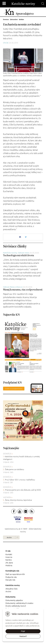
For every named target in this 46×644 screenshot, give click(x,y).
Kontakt (9, 554)
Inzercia (9, 557)
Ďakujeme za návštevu (15, 469)
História (9, 565)
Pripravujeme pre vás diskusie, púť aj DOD (23, 490)
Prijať (23, 631)
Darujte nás (10, 580)
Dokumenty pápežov (14, 600)
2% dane (9, 563)
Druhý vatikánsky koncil (16, 606)
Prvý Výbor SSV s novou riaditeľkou (20, 480)
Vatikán (7, 497)
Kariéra (9, 560)
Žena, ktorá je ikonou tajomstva (18, 500)
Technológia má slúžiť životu (19, 256)
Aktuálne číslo (12, 589)
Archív (9, 537)
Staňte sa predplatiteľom (14, 389)
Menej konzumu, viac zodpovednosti (23, 290)
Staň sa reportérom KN (15, 574)
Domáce (7, 454)
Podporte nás (11, 577)
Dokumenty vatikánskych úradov (19, 603)
